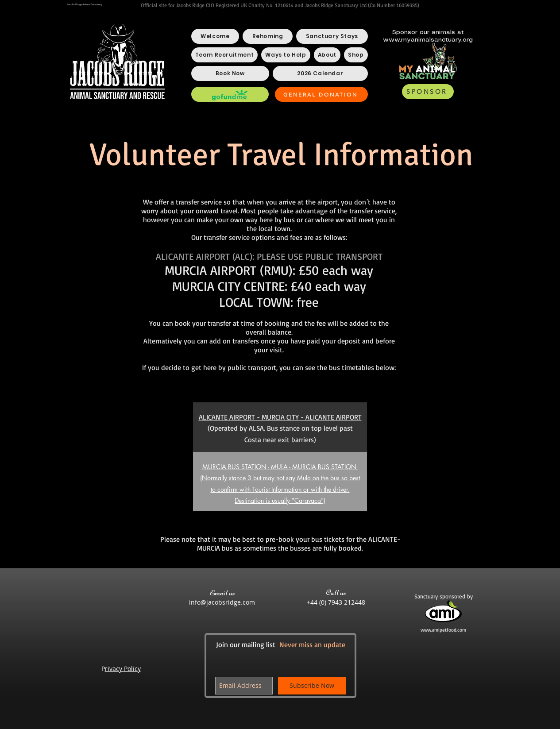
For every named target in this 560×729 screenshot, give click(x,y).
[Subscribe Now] (312, 686)
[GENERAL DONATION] (321, 94)
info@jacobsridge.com (222, 602)
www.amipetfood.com (443, 630)
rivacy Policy (123, 669)
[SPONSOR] (428, 92)
